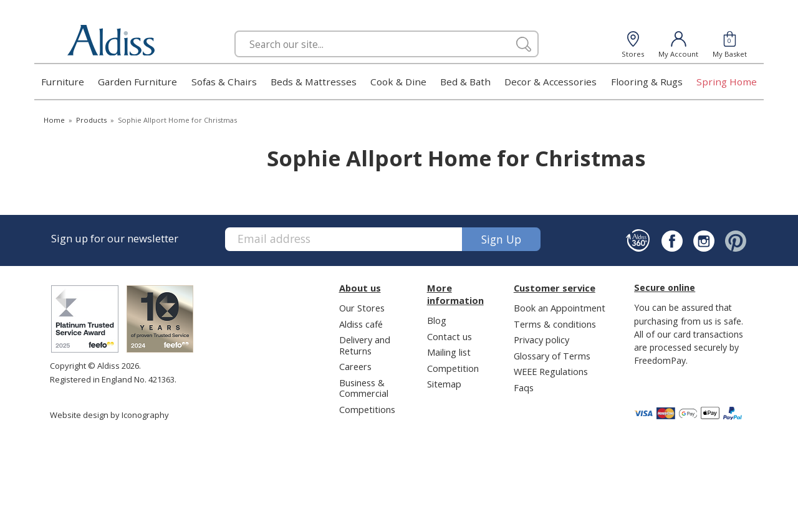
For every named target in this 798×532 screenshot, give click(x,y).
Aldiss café (361, 324)
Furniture (63, 82)
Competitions (367, 409)
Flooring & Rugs (647, 82)
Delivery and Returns (365, 345)
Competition (453, 368)
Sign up (501, 239)
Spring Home (727, 82)
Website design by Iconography (109, 415)
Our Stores (362, 308)
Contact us (449, 336)
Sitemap (444, 384)
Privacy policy (541, 340)
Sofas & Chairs (224, 82)
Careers (355, 366)
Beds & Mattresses (314, 82)
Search (235, 30)
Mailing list (449, 352)
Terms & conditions (555, 324)
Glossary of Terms (552, 356)
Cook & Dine (398, 82)
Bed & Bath (465, 82)
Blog (437, 320)
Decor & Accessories (550, 82)
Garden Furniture (137, 82)
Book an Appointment (560, 308)
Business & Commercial (364, 388)
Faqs (524, 387)
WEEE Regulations (551, 371)
